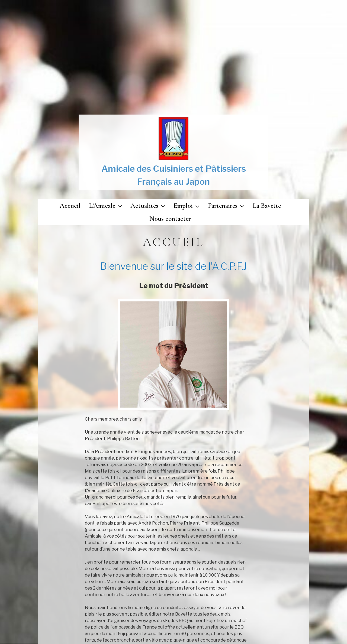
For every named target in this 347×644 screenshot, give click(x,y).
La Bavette (267, 206)
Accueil (70, 206)
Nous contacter (170, 219)
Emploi (187, 206)
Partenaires (227, 206)
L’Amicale (106, 206)
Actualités (148, 206)
